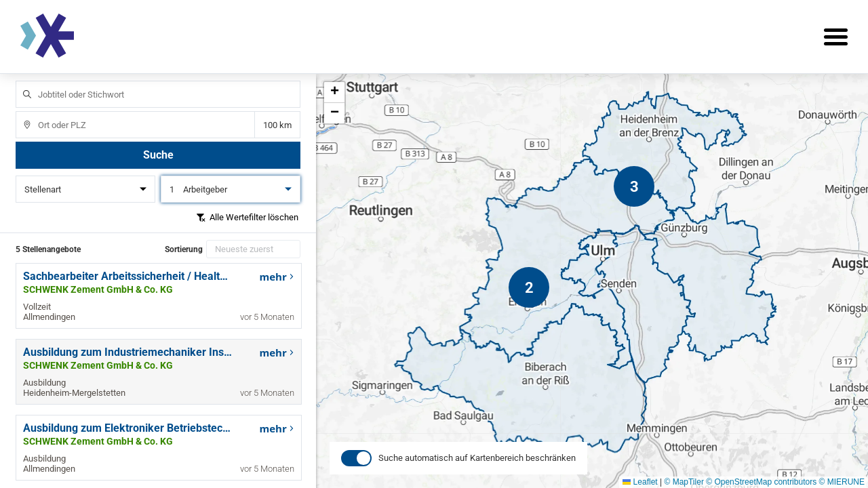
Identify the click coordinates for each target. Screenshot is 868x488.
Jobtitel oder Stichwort (21, 81)
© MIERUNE (842, 482)
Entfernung (277, 125)
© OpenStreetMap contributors (761, 482)
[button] (634, 186)
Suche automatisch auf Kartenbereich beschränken (477, 473)
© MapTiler (684, 482)
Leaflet (640, 482)
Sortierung (184, 249)
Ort (21, 111)
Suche (158, 155)
